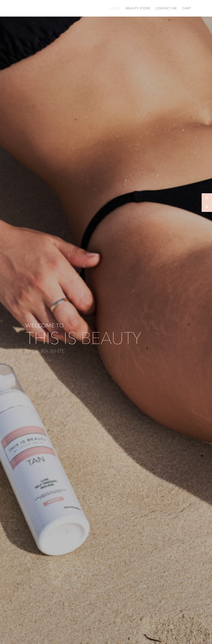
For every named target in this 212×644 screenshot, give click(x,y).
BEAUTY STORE (138, 8)
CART (187, 8)
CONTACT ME (166, 8)
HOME (115, 8)
